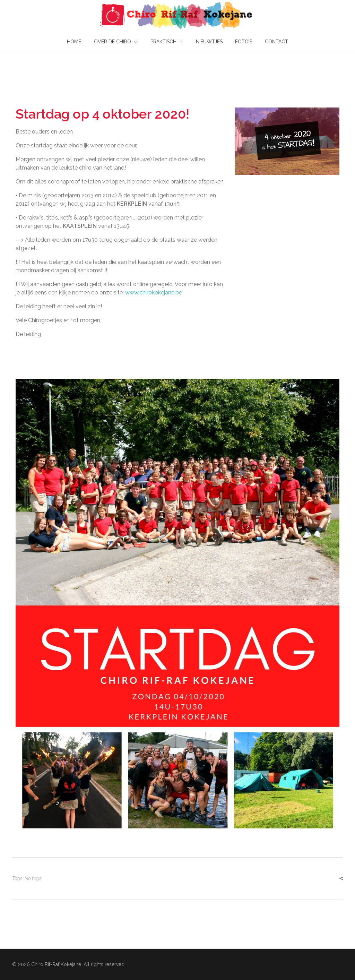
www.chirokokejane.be (154, 293)
